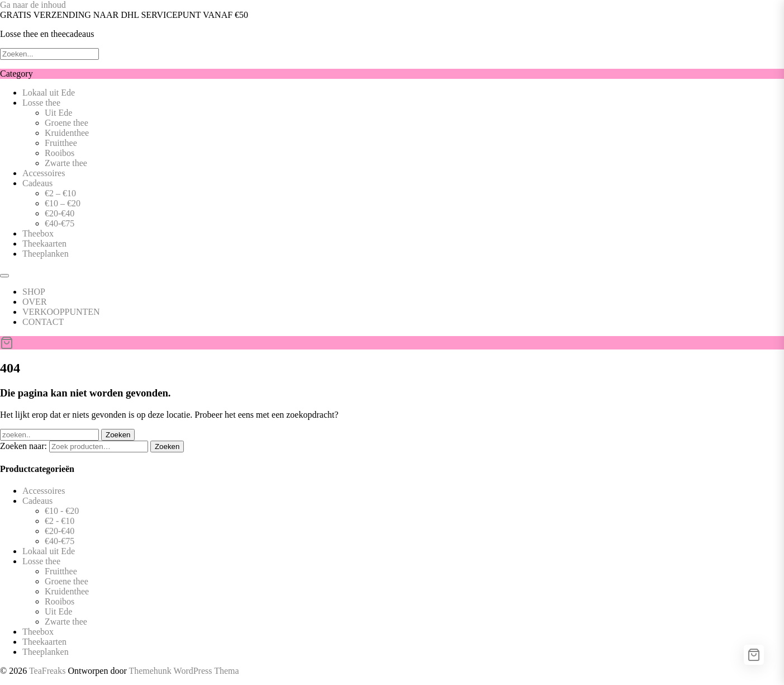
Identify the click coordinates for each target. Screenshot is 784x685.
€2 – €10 (60, 193)
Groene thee (66, 123)
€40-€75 (60, 223)
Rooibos (60, 153)
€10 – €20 (63, 203)
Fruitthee (61, 143)
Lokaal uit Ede (49, 93)
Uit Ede (58, 113)
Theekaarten (44, 244)
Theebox (38, 233)
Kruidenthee (67, 133)
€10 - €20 (62, 511)
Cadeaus (37, 183)
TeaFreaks (47, 671)
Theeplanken (46, 254)
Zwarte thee (66, 163)
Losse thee (41, 103)
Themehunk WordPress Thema (184, 671)
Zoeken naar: (23, 446)
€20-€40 (60, 213)
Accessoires (44, 173)
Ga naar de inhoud (33, 5)
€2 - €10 (60, 521)
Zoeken (167, 447)
